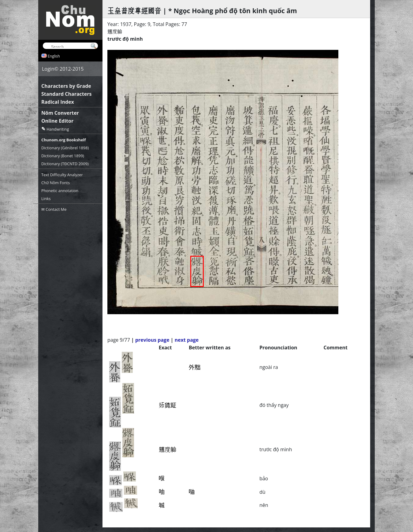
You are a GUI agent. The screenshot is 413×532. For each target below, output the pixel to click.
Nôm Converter (60, 113)
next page (187, 340)
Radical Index (58, 102)
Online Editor (57, 121)
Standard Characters (66, 94)
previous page (152, 340)
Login (48, 69)
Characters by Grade (66, 86)
